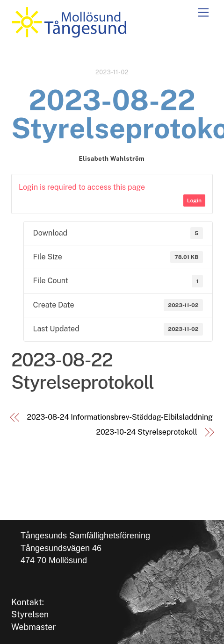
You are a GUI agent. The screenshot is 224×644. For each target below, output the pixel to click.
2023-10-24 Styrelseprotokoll (146, 432)
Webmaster (34, 627)
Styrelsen (30, 614)
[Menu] (203, 13)
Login (194, 200)
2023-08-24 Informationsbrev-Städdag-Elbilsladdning (120, 417)
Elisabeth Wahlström (112, 159)
